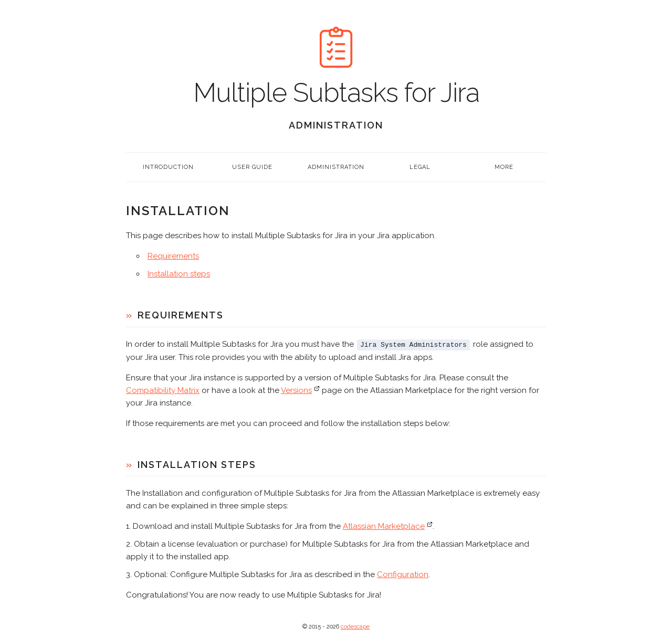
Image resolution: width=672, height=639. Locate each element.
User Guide (252, 167)
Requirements (173, 256)
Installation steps (179, 274)
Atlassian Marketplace (384, 526)
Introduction (168, 167)
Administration (336, 167)
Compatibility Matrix (163, 390)
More (504, 167)
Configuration (403, 574)
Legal (420, 167)
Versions (296, 390)
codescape (355, 626)
